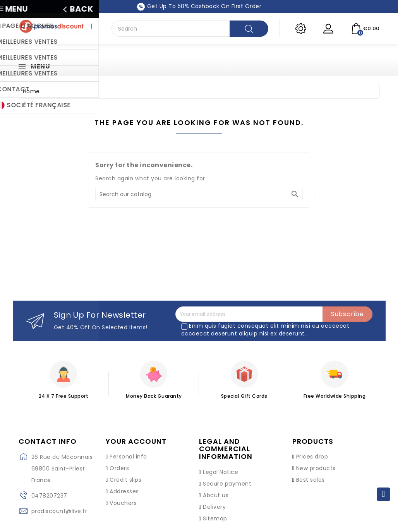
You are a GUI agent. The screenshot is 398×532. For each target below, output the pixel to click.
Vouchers (123, 503)
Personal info (128, 457)
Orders (119, 468)
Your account (136, 441)
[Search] (199, 194)
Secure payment (227, 484)
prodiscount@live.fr (59, 511)
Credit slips (125, 480)
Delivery (214, 507)
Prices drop (312, 457)
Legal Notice (220, 472)
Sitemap (215, 518)
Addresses (124, 491)
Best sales (311, 480)
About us (216, 495)
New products (316, 468)
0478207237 (49, 496)
